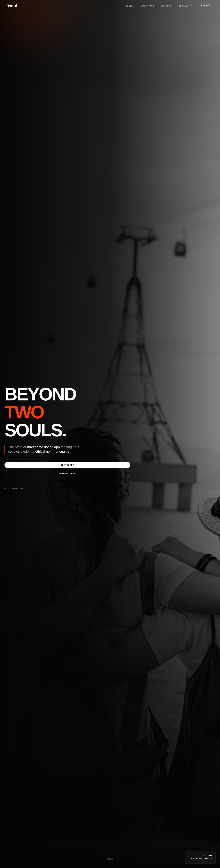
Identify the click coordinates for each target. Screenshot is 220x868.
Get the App (67, 465)
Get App (205, 6)
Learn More (67, 474)
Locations (148, 6)
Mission (129, 6)
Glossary (185, 6)
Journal (166, 6)
